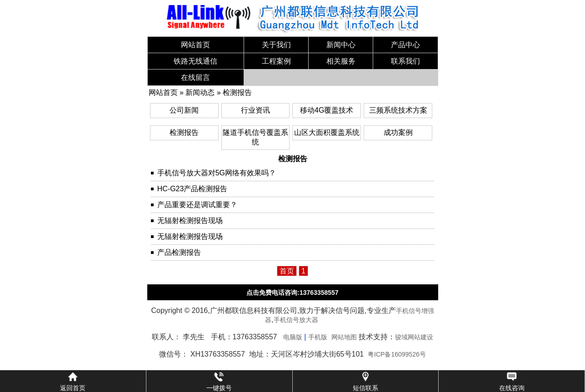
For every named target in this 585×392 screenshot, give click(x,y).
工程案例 (276, 61)
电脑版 (293, 337)
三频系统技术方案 (398, 110)
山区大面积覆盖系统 (327, 132)
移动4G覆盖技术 (327, 110)
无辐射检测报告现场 (190, 221)
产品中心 (405, 45)
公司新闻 (184, 110)
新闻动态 (200, 92)
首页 (287, 271)
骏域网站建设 (414, 337)
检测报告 (237, 92)
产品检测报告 (179, 252)
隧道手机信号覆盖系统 (255, 137)
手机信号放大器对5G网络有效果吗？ (217, 173)
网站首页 (195, 45)
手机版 (318, 337)
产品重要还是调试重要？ (197, 205)
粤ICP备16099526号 (397, 354)
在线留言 (195, 77)
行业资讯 (255, 110)
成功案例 (398, 132)
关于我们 (276, 45)
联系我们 (405, 61)
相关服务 (341, 61)
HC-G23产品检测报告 (192, 189)
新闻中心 (341, 45)
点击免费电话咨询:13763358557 (292, 293)
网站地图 (344, 337)
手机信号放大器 (296, 320)
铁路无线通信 (195, 61)
